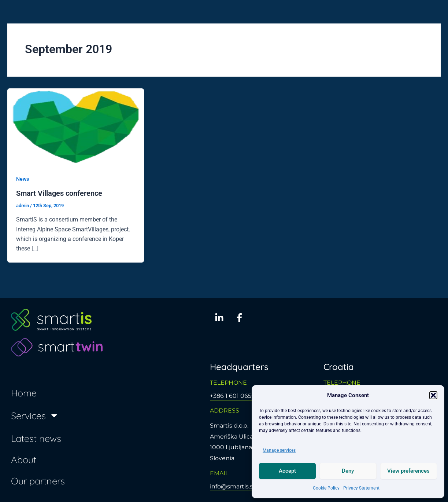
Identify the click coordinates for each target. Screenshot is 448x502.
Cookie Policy (326, 488)
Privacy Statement (361, 488)
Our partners (38, 481)
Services (35, 415)
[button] (433, 395)
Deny (348, 471)
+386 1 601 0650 (233, 396)
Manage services (279, 450)
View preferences (408, 471)
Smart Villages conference (59, 193)
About (24, 459)
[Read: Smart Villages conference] (76, 126)
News (23, 179)
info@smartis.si (232, 486)
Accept (287, 471)
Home (24, 393)
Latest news (36, 438)
